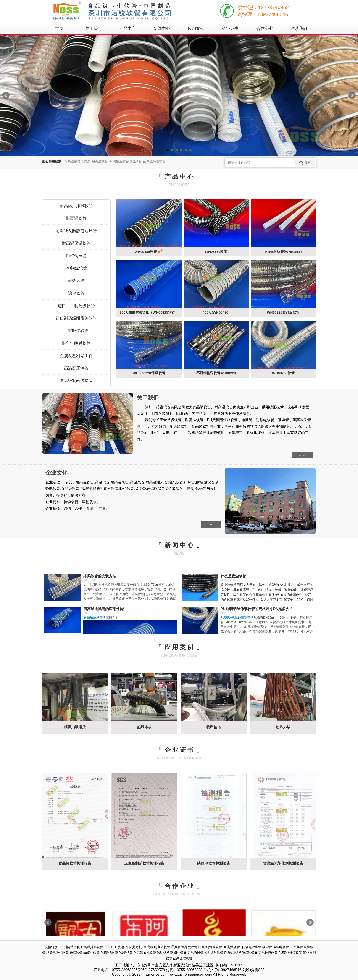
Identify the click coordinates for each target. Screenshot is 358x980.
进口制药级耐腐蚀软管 (76, 318)
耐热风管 (76, 281)
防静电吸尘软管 (58, 953)
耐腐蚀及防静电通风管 (76, 231)
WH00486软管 (149, 252)
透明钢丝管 (165, 953)
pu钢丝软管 (92, 953)
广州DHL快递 (114, 947)
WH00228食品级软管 (283, 312)
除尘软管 (76, 293)
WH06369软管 (216, 252)
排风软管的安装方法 (100, 576)
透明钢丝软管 (214, 953)
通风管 (176, 947)
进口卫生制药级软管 (76, 306)
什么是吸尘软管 (233, 576)
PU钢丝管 (126, 953)
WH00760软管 (283, 373)
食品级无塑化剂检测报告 (283, 863)
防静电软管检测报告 (214, 863)
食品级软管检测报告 (75, 863)
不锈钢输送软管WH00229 (216, 373)
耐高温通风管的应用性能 (103, 609)
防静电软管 (281, 947)
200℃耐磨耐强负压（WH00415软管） (149, 312)
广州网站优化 (70, 947)
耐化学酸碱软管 (76, 343)
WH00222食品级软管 (149, 373)
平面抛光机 (134, 947)
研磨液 (148, 947)
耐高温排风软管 (92, 947)
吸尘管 (267, 947)
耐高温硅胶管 (183, 958)
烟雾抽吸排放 (75, 727)
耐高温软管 (76, 218)
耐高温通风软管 (145, 953)
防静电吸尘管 (252, 947)
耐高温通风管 (194, 953)
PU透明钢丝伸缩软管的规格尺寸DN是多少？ (257, 609)
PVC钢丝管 (76, 256)
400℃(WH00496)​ (216, 312)
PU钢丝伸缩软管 (290, 953)
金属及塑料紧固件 (76, 356)
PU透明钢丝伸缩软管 (239, 953)
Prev (6, 95)
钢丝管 (179, 953)
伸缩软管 (76, 953)
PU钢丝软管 (76, 268)
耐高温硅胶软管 (266, 953)
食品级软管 (189, 947)
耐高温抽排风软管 (76, 206)
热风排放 (144, 727)
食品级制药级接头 (76, 381)
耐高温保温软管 (76, 243)
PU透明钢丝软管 (210, 947)
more (302, 455)
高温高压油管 (76, 368)
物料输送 (214, 727)
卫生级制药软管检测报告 (144, 863)
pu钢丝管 (296, 947)
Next (352, 95)
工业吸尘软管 (76, 331)
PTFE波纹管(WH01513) (283, 252)
